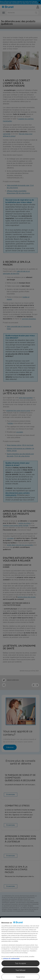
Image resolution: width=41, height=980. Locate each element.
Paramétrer (21, 977)
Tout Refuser (20, 970)
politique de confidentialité (11, 959)
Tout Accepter (20, 963)
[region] (20, 949)
